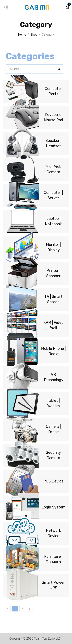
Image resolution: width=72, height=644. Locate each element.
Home (22, 35)
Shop (34, 35)
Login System (53, 507)
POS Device (53, 481)
